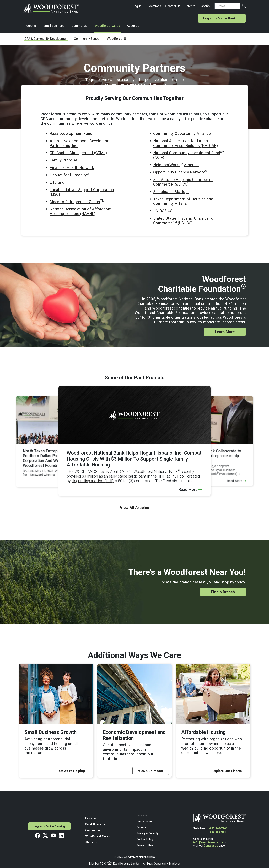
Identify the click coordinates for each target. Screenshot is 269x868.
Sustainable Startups (171, 192)
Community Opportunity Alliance (182, 133)
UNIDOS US (163, 211)
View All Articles (134, 508)
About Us (133, 26)
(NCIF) (159, 157)
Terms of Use (145, 845)
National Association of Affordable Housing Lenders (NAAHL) (80, 211)
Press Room (144, 821)
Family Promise (63, 160)
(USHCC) (185, 223)
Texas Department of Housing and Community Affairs (183, 201)
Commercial (80, 26)
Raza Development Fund (71, 133)
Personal (30, 26)
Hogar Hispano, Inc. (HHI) (93, 481)
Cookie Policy (145, 839)
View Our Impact (151, 771)
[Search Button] (244, 6)
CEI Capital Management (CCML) (78, 153)
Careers (190, 6)
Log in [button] (137, 6)
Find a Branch (223, 592)
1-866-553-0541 (217, 832)
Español (205, 6)
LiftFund (57, 182)
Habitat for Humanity (68, 175)
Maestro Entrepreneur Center (75, 202)
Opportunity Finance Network (179, 172)
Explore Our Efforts (227, 771)
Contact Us (173, 6)
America (191, 165)
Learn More (225, 332)
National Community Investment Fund (187, 153)
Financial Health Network (72, 167)
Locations (154, 6)
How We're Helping (71, 771)
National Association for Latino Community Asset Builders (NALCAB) (186, 143)
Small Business (54, 26)
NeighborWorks (167, 165)
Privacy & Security (147, 833)
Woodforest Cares (107, 26)
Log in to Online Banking (222, 18)
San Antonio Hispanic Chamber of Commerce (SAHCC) (183, 182)
